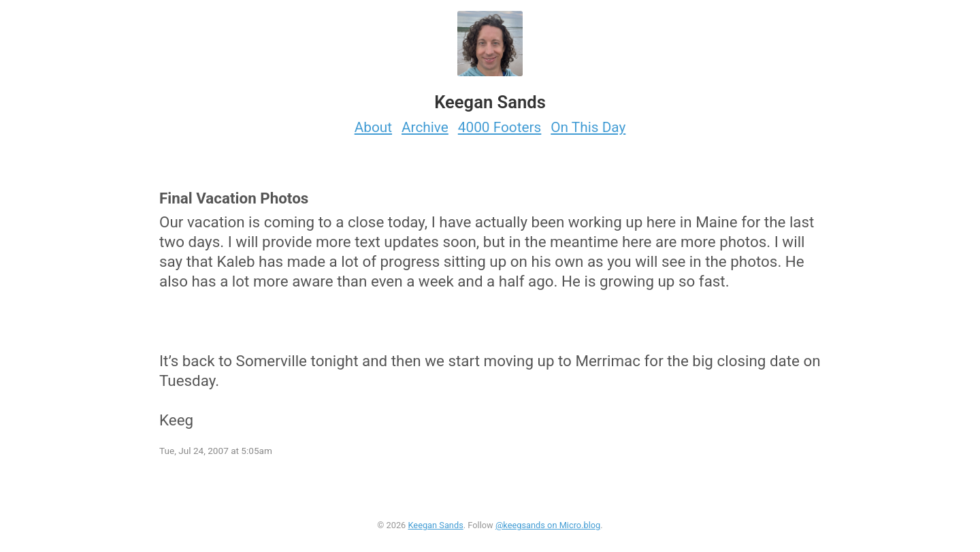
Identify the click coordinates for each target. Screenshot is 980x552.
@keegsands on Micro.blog (548, 525)
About (373, 127)
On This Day (588, 127)
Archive (425, 127)
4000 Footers (500, 127)
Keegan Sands (435, 525)
